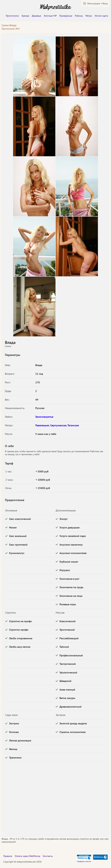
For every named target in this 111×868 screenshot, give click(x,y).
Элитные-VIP (50, 16)
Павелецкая (42, 425)
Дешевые (36, 16)
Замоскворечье (44, 417)
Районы (79, 16)
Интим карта (101, 16)
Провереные (66, 16)
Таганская (73, 425)
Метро (89, 16)
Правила (8, 856)
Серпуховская (58, 425)
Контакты (48, 856)
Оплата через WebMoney (28, 856)
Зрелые (25, 16)
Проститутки (12, 16)
